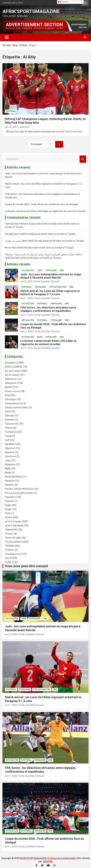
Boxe (40, 337)
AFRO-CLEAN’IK (13, 367)
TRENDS (9, 546)
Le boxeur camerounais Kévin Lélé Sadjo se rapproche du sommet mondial (45, 211)
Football (11, 111)
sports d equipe (13, 521)
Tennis (8, 534)
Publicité (9, 501)
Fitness (9, 428)
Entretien (10, 420)
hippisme (10, 452)
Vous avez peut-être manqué (26, 566)
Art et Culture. (12, 375)
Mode (8, 473)
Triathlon (10, 550)
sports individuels (14, 525)
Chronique (10, 399)
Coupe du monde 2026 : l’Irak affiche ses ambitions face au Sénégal (41, 204)
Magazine (10, 464)
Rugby (8, 505)
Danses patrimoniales (17, 407)
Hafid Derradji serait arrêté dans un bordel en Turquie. (48, 234)
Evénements (12, 424)
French (63, 2)
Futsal (8, 436)
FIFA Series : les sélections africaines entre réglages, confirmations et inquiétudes (48, 309)
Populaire (51, 270)
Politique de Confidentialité (62, 858)
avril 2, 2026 (27, 281)
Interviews (10, 456)
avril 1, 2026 (27, 298)
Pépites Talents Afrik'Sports (20, 489)
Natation (9, 481)
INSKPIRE (48, 861)
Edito (8, 412)
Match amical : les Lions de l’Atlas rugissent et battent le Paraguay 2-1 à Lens (50, 293)
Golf (7, 440)
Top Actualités (58, 287)
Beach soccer (12, 391)
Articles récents (18, 264)
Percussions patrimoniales (19, 493)
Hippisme (10, 448)
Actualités (28, 270)
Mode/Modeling (13, 477)
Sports (8, 517)
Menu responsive (85, 3)
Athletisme (11, 379)
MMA (8, 469)
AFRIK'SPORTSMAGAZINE (31, 11)
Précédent (37, 144)
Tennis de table (13, 538)
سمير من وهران (13, 241)
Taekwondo (11, 530)
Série (8, 513)
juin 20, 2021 (11, 127)
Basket (9, 387)
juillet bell (25, 127)
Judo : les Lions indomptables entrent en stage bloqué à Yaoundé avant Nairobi (51, 276)
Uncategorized (13, 554)
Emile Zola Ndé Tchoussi (47, 281)
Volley (8, 562)
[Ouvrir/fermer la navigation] (7, 37)
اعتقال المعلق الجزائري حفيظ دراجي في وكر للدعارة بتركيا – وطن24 (40, 254)
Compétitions (12, 403)
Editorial (9, 416)
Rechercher (83, 159)
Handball (9, 444)
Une (62, 270)
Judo (40, 270)
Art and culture (13, 371)
